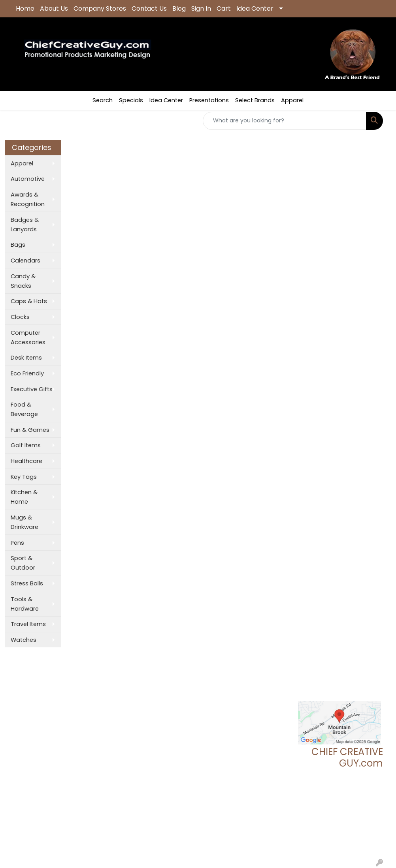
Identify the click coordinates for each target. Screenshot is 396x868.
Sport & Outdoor (23, 563)
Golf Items (26, 445)
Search (103, 100)
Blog (179, 8)
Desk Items (26, 358)
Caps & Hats (29, 301)
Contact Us (149, 8)
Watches (24, 640)
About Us (54, 8)
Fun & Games (30, 430)
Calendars (25, 261)
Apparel (292, 100)
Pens (17, 543)
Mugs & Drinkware (25, 522)
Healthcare (26, 461)
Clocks (20, 317)
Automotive (28, 179)
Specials (131, 100)
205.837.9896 (364, 806)
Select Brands (255, 100)
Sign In (201, 8)
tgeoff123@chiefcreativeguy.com (335, 816)
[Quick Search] (285, 121)
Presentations (209, 100)
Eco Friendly (27, 373)
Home (25, 8)
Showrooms (94, 697)
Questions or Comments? (50, 736)
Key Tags (24, 477)
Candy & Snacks (23, 281)
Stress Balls (27, 583)
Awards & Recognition (28, 199)
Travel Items (28, 624)
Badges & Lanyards (25, 225)
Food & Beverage (24, 409)
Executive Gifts (32, 389)
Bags (18, 245)
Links (83, 720)
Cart (224, 8)
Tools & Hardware (25, 604)
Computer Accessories (28, 337)
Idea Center (255, 8)
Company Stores (100, 8)
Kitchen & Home (24, 497)
